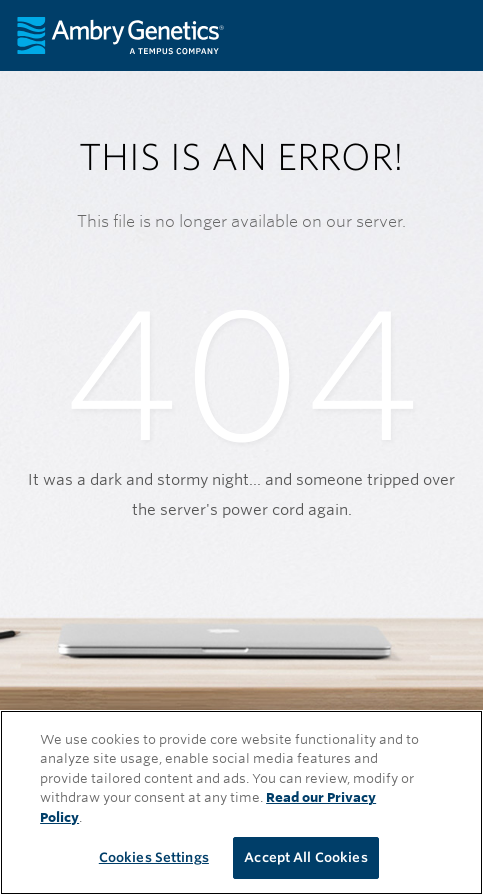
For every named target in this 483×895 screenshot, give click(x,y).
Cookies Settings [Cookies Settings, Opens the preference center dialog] (154, 857)
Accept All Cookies (305, 857)
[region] (241, 802)
